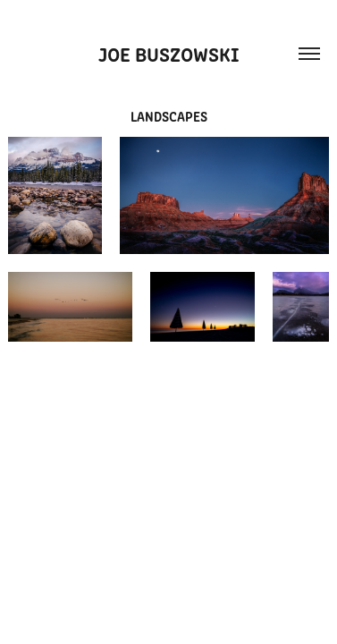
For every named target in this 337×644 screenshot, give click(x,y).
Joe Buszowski (169, 53)
